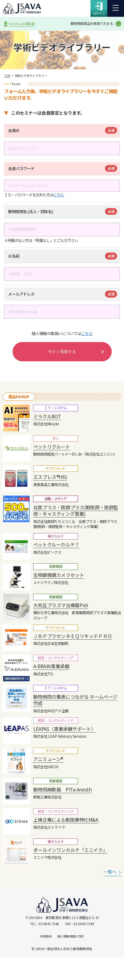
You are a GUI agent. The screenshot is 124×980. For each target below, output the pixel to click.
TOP (7, 76)
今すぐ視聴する (62, 352)
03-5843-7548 (49, 924)
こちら (59, 195)
